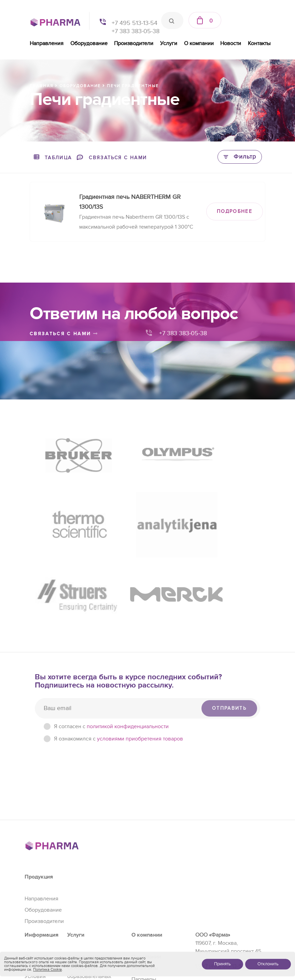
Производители (134, 43)
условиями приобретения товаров (140, 636)
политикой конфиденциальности (128, 624)
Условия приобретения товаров (43, 882)
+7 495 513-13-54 (135, 23)
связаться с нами (64, 334)
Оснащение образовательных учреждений (89, 873)
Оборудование (89, 43)
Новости (231, 43)
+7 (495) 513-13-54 (223, 864)
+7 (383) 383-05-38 (225, 904)
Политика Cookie (47, 970)
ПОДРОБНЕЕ (235, 211)
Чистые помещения (92, 854)
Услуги (169, 43)
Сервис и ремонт (88, 904)
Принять (222, 964)
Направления (47, 43)
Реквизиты (145, 865)
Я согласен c (111, 624)
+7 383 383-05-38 (136, 31)
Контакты (259, 43)
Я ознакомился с (118, 636)
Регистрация (83, 893)
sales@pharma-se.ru (226, 919)
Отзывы (141, 888)
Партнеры (144, 876)
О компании (199, 43)
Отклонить (268, 964)
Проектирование (88, 915)
